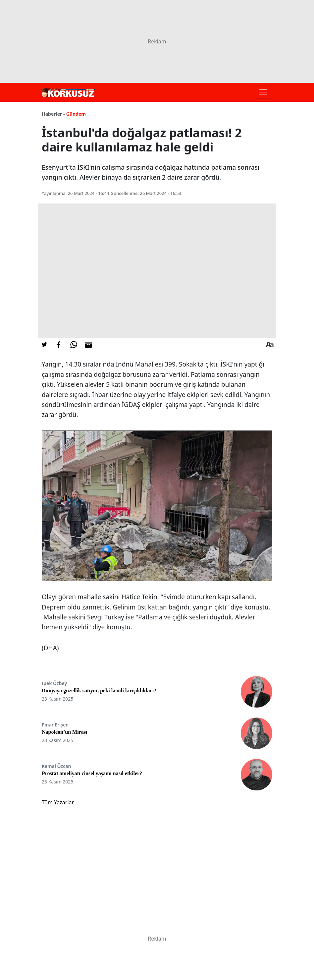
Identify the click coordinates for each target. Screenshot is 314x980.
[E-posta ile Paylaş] (88, 344)
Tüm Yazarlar (58, 802)
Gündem (76, 114)
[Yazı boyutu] (270, 344)
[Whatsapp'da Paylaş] (74, 344)
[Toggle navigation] (263, 92)
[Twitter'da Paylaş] (44, 344)
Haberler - (53, 114)
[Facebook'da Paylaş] (59, 344)
